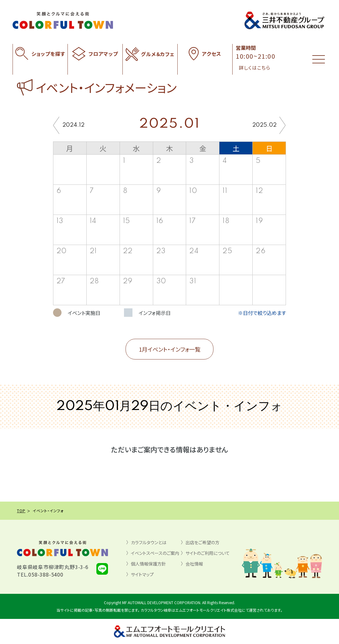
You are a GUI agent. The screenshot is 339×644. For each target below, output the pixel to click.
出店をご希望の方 (202, 542)
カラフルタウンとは (149, 542)
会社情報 (194, 564)
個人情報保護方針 (148, 564)
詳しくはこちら (255, 68)
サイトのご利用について (208, 553)
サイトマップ (142, 574)
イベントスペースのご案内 (155, 553)
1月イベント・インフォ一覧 (170, 349)
